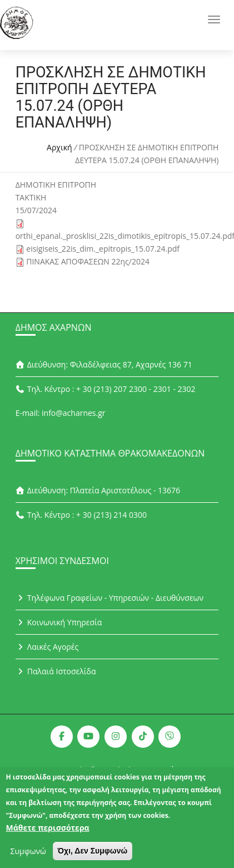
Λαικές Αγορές (47, 647)
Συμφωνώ (28, 857)
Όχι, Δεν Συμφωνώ (93, 856)
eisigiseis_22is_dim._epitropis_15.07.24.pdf (103, 249)
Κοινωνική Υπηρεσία (59, 622)
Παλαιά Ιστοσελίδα (56, 671)
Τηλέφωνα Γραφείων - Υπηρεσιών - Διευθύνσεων (109, 598)
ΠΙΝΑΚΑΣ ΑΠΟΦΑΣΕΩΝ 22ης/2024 (88, 261)
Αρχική (59, 147)
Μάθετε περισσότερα (48, 833)
